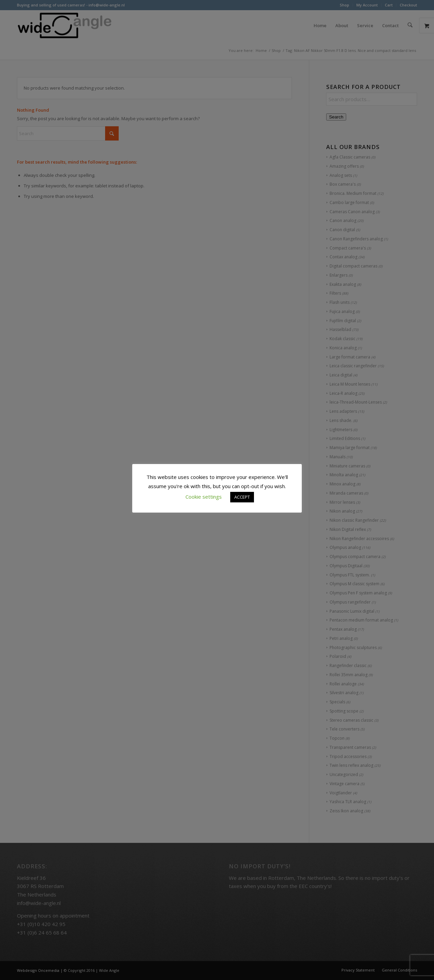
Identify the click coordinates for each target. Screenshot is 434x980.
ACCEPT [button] (242, 497)
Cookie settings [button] (204, 497)
